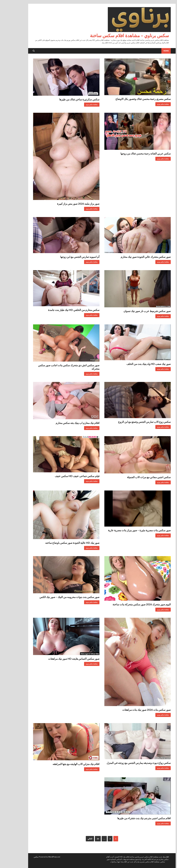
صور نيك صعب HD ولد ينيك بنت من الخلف (135, 364)
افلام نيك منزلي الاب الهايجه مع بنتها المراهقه (63, 764)
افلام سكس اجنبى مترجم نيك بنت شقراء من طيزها (131, 818)
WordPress (39, 857)
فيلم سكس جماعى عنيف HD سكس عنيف (64, 476)
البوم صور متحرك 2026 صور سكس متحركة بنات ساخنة (128, 604)
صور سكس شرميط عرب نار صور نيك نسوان (134, 311)
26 (84, 839)
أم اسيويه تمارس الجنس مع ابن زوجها (66, 257)
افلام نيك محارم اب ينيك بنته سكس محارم (64, 423)
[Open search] (20, 51)
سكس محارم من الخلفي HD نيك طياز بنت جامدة (60, 310)
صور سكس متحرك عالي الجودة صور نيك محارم (132, 257)
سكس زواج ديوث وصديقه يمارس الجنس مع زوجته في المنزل (125, 763)
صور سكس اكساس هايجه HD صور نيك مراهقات (60, 659)
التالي (77, 839)
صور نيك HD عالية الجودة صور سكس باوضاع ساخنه (59, 543)
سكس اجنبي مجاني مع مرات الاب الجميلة (135, 477)
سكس (23, 857)
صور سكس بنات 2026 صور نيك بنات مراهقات (133, 710)
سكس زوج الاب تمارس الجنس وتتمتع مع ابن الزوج (131, 422)
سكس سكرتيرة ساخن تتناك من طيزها (66, 99)
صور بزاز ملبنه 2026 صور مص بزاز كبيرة (65, 204)
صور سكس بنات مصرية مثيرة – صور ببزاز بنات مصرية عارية (126, 530)
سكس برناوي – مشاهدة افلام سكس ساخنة (116, 36)
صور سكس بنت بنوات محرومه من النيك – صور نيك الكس (56, 597)
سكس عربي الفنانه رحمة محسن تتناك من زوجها (132, 153)
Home (153, 51)
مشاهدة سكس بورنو (151, 104)
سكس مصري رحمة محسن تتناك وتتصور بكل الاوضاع (130, 99)
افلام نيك (152, 857)
